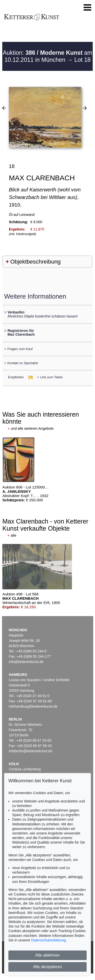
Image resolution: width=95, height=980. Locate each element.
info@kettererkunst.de (26, 662)
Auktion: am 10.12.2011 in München (48, 56)
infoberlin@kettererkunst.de (31, 751)
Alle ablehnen (48, 955)
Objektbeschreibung (35, 262)
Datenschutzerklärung (48, 940)
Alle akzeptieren (48, 967)
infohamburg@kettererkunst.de (33, 706)
